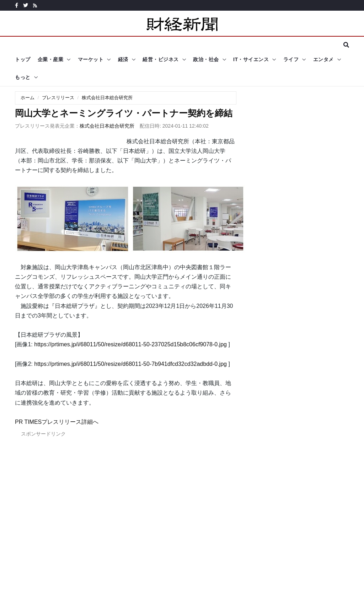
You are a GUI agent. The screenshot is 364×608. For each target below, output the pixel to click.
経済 (123, 59)
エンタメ (323, 59)
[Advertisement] (126, 520)
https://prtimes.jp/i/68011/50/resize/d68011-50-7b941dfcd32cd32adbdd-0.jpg (130, 364)
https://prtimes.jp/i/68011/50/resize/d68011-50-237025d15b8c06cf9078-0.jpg (130, 344)
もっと (23, 77)
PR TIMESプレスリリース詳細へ (57, 422)
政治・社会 (206, 59)
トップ (23, 59)
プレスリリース (58, 98)
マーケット (91, 59)
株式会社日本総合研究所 (107, 98)
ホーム (28, 98)
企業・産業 (51, 59)
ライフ (291, 59)
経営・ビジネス (161, 59)
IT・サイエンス (251, 59)
